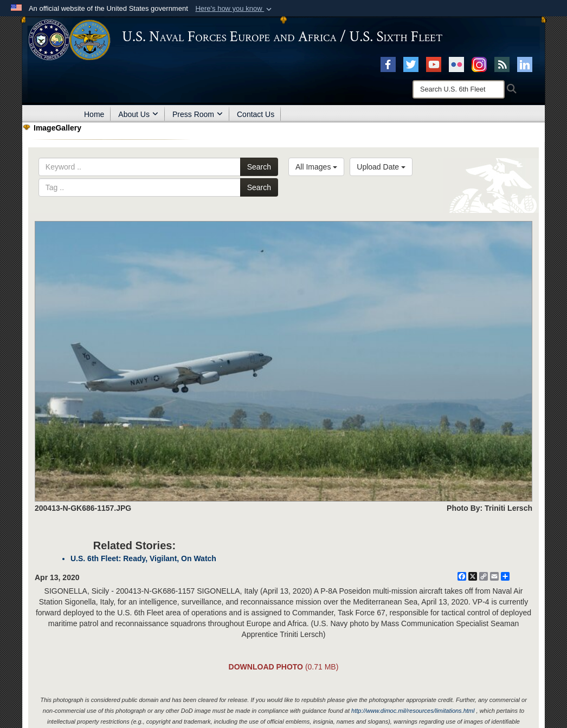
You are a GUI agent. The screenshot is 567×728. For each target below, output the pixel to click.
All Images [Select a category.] (316, 167)
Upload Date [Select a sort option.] (381, 167)
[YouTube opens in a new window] (434, 64)
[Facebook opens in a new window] (388, 64)
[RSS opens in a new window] (502, 64)
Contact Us (256, 114)
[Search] (459, 89)
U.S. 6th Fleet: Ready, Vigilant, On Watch (143, 558)
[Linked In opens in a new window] (525, 64)
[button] (234, 9)
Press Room (198, 114)
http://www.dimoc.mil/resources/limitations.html (413, 711)
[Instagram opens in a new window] (479, 64)
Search (259, 167)
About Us (138, 114)
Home (94, 114)
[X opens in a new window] (411, 64)
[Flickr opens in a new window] (456, 64)
